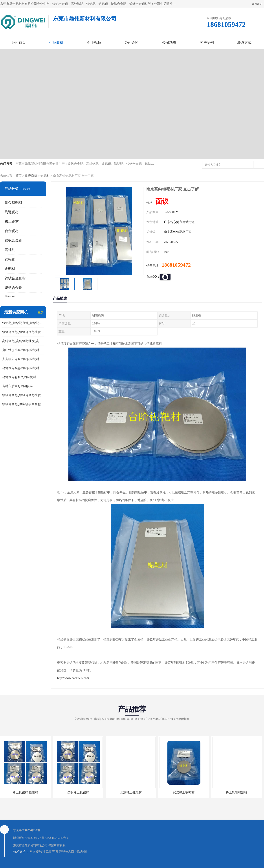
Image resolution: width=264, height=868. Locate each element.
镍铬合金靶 (13, 288)
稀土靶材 (12, 221)
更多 (41, 312)
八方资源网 (37, 852)
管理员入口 (66, 852)
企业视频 (94, 43)
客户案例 (207, 43)
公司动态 (169, 43)
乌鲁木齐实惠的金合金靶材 (21, 368)
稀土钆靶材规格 (236, 792)
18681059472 (176, 265)
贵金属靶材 (13, 202)
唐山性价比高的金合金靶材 (21, 350)
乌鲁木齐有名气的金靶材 (19, 377)
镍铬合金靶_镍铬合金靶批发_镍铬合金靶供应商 (23, 332)
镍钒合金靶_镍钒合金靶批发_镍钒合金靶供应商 (23, 395)
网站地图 (81, 852)
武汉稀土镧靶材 (184, 792)
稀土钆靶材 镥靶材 (25, 792)
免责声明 (52, 852)
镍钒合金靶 (13, 240)
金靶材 (10, 269)
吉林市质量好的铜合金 (18, 386)
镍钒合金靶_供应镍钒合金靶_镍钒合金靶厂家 (23, 404)
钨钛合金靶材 (15, 278)
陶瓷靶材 (12, 212)
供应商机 (56, 43)
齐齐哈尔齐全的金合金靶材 (21, 359)
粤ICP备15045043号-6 (55, 838)
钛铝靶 (10, 259)
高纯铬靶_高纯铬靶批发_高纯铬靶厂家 (23, 341)
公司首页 (19, 43)
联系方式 (244, 43)
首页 (18, 176)
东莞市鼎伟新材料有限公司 (30, 845)
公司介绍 (132, 43)
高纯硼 (10, 250)
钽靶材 (45, 176)
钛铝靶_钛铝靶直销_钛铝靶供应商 (23, 323)
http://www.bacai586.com (73, 678)
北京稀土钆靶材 (131, 792)
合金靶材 (12, 231)
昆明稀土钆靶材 (78, 792)
